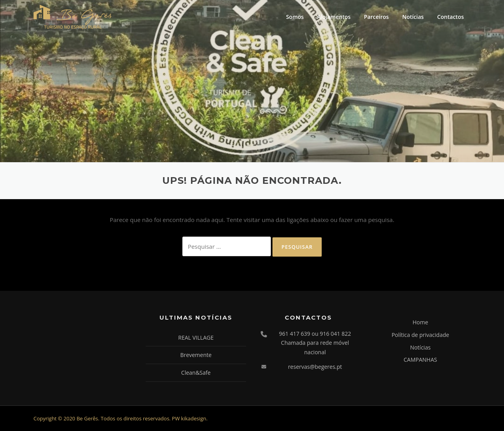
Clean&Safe (196, 373)
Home (421, 322)
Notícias (413, 17)
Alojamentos (334, 17)
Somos (295, 17)
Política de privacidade (420, 335)
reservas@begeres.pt (315, 367)
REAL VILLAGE (196, 338)
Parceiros (376, 17)
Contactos (450, 17)
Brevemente (196, 355)
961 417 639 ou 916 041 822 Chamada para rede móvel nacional (315, 343)
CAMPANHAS (420, 360)
